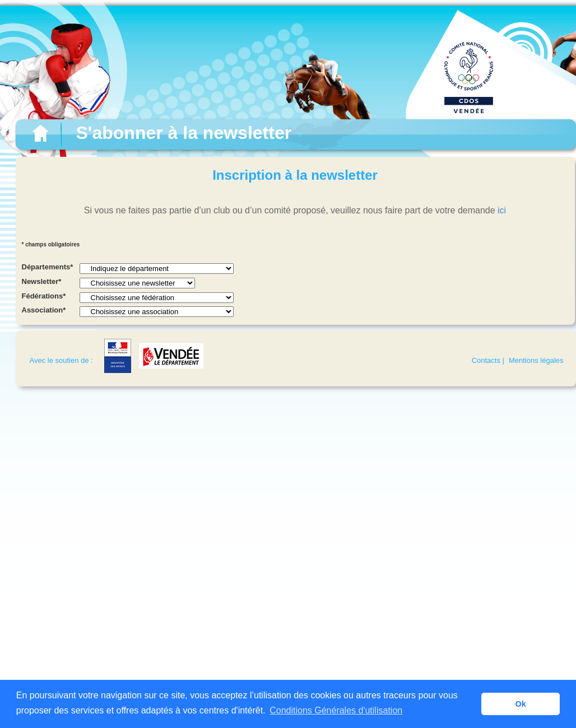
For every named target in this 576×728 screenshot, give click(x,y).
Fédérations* (44, 296)
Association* (44, 310)
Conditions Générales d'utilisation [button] (336, 710)
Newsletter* (42, 281)
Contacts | (488, 360)
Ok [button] (521, 704)
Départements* (48, 267)
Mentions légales (536, 360)
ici (502, 210)
